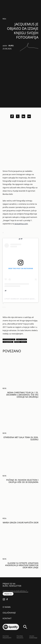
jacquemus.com (21, 224)
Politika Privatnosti (7, 637)
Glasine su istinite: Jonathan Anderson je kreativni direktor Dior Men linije (22, 565)
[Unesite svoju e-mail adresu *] (15, 591)
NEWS (5, 388)
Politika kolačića (20, 637)
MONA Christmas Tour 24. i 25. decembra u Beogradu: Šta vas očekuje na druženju (22, 395)
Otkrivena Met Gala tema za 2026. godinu (21, 438)
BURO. (11, 46)
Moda (4, 19)
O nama (7, 607)
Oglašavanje (9, 613)
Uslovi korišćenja (33, 637)
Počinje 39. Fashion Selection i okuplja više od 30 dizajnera (22, 481)
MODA (5, 518)
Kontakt (7, 618)
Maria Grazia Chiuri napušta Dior (21, 523)
